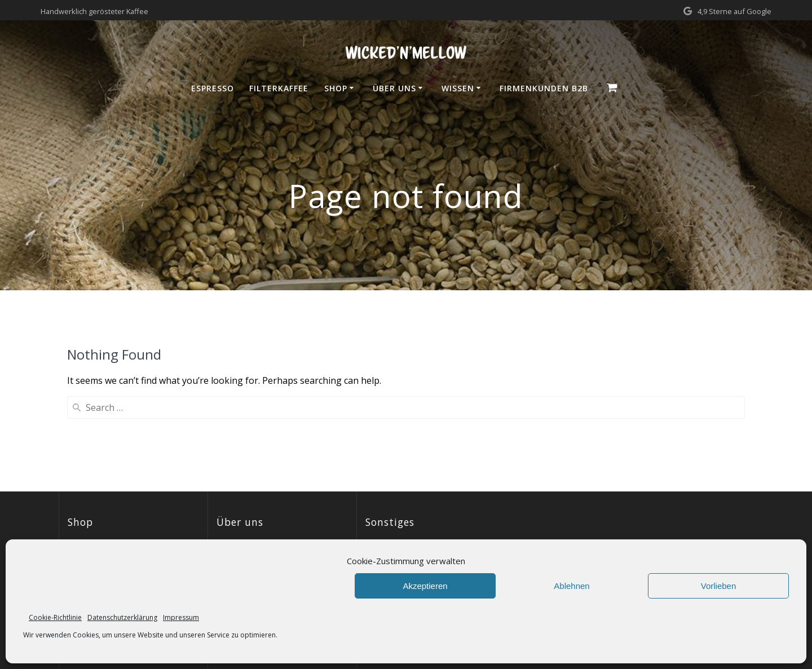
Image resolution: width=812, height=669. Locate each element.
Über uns (394, 88)
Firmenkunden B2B (544, 88)
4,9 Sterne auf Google (734, 11)
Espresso (213, 88)
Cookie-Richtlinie (55, 617)
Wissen (458, 88)
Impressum (181, 617)
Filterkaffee (279, 88)
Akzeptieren (425, 586)
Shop (336, 88)
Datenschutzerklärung (122, 617)
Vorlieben (719, 586)
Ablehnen (572, 586)
